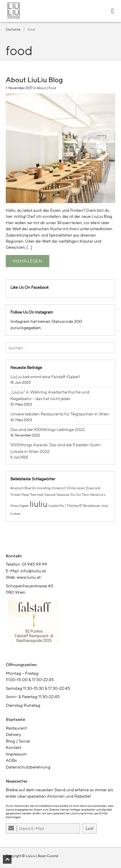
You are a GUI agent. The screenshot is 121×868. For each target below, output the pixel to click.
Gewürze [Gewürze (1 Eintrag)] (63, 495)
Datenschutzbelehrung (28, 767)
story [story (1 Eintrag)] (105, 506)
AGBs (11, 760)
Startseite (13, 29)
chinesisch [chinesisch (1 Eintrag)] (59, 488)
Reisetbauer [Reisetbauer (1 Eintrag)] (92, 506)
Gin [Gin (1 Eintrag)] (73, 495)
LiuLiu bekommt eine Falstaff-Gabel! (45, 377)
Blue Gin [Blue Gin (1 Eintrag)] (31, 488)
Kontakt (14, 747)
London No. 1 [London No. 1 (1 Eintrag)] (57, 506)
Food (52, 88)
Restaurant (16, 728)
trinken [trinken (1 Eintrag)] (15, 514)
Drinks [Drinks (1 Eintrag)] (72, 488)
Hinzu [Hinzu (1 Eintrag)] (14, 506)
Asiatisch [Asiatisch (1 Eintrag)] (17, 488)
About (41, 88)
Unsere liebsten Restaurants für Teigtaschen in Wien (60, 414)
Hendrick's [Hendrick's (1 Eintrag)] (98, 495)
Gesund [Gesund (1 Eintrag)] (50, 495)
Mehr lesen (28, 261)
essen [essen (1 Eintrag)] (81, 488)
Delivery (13, 734)
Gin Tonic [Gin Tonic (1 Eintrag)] (83, 495)
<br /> (60, 624)
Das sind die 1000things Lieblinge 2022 (48, 429)
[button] (7, 859)
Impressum (16, 754)
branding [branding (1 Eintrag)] (44, 488)
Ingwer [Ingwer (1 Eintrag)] (24, 506)
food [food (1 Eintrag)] (40, 495)
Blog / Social (18, 741)
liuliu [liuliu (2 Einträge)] (39, 504)
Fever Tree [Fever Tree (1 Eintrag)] (29, 495)
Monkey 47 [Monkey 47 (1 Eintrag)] (75, 506)
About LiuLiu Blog (34, 80)
